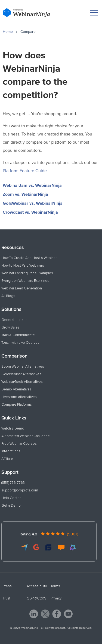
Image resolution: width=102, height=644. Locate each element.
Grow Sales (10, 327)
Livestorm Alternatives (19, 397)
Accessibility (37, 586)
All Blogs (8, 296)
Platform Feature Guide (25, 171)
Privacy (56, 598)
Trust (7, 598)
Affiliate (7, 459)
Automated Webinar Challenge (26, 436)
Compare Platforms (17, 405)
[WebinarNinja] (26, 13)
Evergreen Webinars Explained (25, 281)
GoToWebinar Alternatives (21, 374)
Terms (55, 586)
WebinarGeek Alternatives (22, 382)
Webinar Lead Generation (22, 288)
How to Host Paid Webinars (23, 266)
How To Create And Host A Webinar (29, 258)
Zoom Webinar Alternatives (23, 367)
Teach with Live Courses (20, 343)
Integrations (11, 451)
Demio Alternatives (16, 389)
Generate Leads (14, 320)
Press (7, 586)
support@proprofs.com (20, 490)
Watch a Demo (13, 428)
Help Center (11, 498)
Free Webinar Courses (19, 444)
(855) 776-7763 (13, 483)
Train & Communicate (18, 335)
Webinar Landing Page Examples (27, 273)
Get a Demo (11, 506)
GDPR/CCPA (36, 598)
